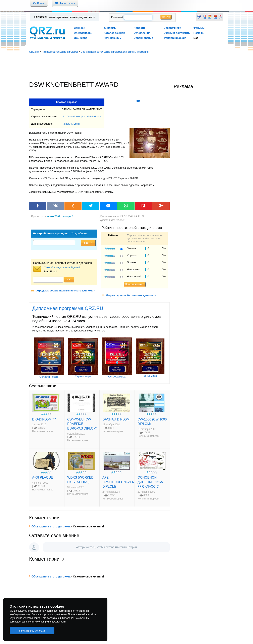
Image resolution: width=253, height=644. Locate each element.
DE (210, 18)
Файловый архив (175, 38)
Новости (139, 28)
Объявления (142, 33)
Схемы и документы (177, 33)
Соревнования (143, 38)
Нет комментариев (43, 431)
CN (215, 18)
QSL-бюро (81, 38)
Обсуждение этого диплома (51, 526)
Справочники (172, 28)
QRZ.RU (34, 52)
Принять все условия (32, 631)
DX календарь (83, 33)
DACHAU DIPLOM (116, 419)
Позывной (117, 17)
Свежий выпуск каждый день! (62, 267)
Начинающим (113, 38)
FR (204, 18)
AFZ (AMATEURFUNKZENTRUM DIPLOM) (123, 482)
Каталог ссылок (114, 33)
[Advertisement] (126, 67)
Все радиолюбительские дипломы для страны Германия (115, 52)
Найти (166, 17)
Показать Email (71, 124)
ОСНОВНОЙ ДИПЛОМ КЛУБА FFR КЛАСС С (150, 482)
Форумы (199, 28)
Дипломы (110, 28)
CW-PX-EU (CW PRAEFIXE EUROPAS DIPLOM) (82, 424)
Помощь (199, 33)
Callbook (80, 28)
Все (196, 38)
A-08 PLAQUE (43, 477)
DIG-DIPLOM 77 (44, 419)
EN (199, 18)
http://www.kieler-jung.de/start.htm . (82, 116)
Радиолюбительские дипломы (60, 52)
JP (221, 18)
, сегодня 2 (60, 216)
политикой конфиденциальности (47, 622)
